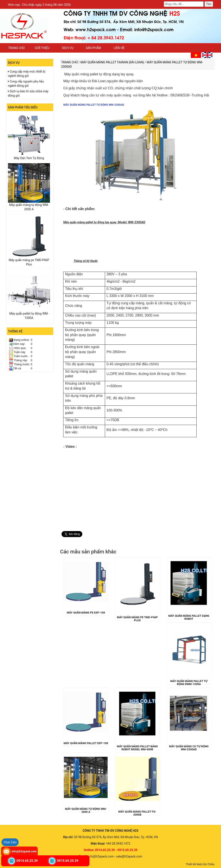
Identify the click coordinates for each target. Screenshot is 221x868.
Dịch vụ (68, 48)
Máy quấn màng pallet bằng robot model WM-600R (137, 748)
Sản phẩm (93, 48)
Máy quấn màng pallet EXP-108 (86, 743)
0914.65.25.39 (27, 861)
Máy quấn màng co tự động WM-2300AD (189, 748)
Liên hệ (119, 48)
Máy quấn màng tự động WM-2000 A (86, 810)
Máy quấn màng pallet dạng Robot (189, 617)
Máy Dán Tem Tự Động (29, 158)
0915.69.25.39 (68, 861)
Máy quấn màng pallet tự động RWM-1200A (189, 683)
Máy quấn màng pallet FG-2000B (137, 813)
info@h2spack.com (24, 851)
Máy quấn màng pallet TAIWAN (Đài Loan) (113, 62)
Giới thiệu (42, 48)
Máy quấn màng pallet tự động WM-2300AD (94, 105)
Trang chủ (16, 48)
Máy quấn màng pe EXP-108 (86, 613)
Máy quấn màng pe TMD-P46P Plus (137, 619)
